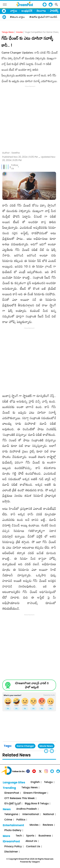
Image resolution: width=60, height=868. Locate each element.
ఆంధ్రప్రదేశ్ (27, 11)
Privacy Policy (13, 847)
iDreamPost (12, 793)
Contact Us (33, 847)
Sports (30, 836)
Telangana (11, 814)
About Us (31, 841)
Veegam (36, 862)
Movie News (46, 746)
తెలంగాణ (41, 11)
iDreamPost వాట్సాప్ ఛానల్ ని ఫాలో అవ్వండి (32, 685)
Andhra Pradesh (27, 809)
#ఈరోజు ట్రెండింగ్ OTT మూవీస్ (43, 17)
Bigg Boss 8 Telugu (37, 804)
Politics (21, 820)
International (31, 814)
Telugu (48, 782)
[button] (52, 751)
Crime (8, 820)
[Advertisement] (30, 118)
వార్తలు (14, 11)
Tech (19, 836)
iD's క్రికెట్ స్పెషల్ (12, 804)
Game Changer (25, 746)
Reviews (48, 825)
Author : (11, 153)
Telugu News (8, 32)
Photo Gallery (13, 830)
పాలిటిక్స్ (54, 11)
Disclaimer (11, 852)
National (48, 814)
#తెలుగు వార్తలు (17, 17)
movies (19, 32)
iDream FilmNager (35, 793)
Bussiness (45, 836)
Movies (34, 825)
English (35, 782)
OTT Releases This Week (19, 798)
